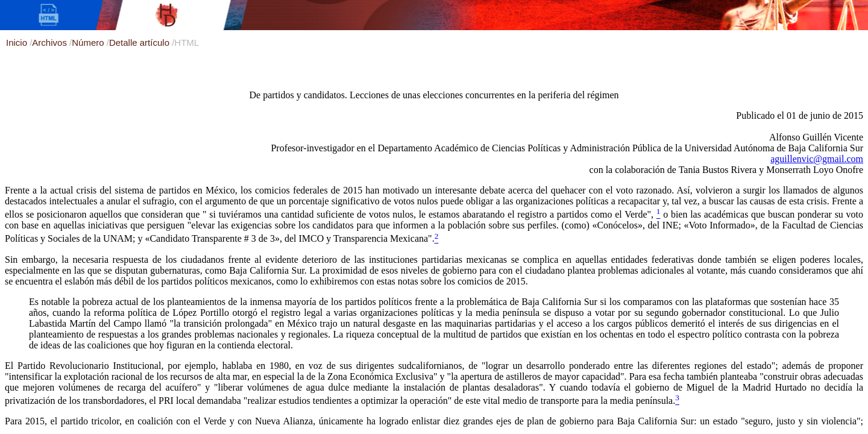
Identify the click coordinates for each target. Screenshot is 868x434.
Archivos (51, 42)
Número (89, 42)
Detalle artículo (140, 42)
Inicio (18, 42)
